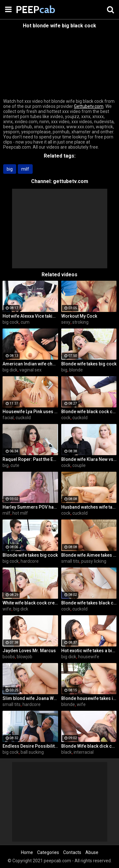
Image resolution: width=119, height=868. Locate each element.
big (10, 169)
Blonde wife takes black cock (89, 603)
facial (8, 418)
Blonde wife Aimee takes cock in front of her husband (89, 555)
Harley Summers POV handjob (30, 507)
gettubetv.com (71, 181)
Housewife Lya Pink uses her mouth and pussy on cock (30, 412)
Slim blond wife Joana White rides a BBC (30, 698)
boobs (9, 657)
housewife (89, 657)
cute (15, 465)
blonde (76, 370)
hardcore (30, 561)
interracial (84, 752)
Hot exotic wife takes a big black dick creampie (89, 651)
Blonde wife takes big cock (89, 364)
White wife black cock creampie (30, 603)
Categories (48, 852)
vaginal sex (30, 370)
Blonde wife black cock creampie (89, 412)
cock (66, 418)
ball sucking (32, 752)
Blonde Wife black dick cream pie (89, 746)
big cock (11, 322)
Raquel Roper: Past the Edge (30, 459)
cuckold (23, 418)
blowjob (25, 657)
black (66, 752)
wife (7, 609)
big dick (10, 370)
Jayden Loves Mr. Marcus (29, 651)
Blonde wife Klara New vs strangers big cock (89, 459)
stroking (80, 322)
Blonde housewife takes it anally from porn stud (89, 698)
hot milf (20, 513)
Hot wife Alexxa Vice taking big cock (30, 316)
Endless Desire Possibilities (30, 746)
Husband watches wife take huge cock (89, 507)
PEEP (32, 9)
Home (27, 852)
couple (79, 465)
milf (25, 169)
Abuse (92, 852)
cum (25, 322)
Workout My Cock (79, 316)
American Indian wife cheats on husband (30, 364)
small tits (70, 561)
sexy (66, 322)
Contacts (72, 852)
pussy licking (94, 561)
